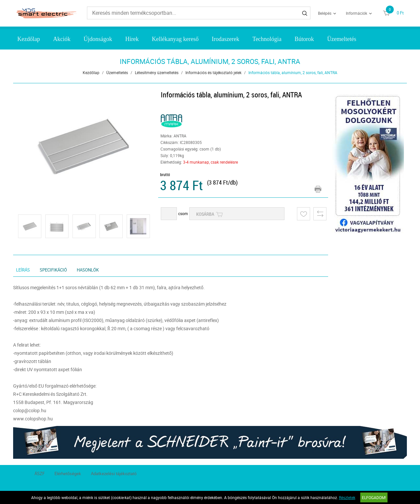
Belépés (325, 13)
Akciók (62, 39)
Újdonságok (98, 39)
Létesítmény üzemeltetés (157, 72)
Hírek (132, 39)
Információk (357, 13)
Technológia (267, 39)
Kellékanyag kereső (175, 39)
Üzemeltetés (342, 39)
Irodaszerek (225, 39)
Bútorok (304, 39)
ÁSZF (40, 474)
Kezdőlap (29, 39)
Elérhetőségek (68, 474)
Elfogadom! (374, 497)
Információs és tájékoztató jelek (213, 72)
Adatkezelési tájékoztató (114, 474)
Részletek (347, 497)
